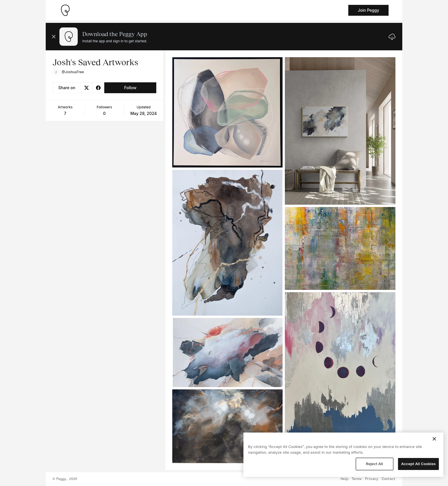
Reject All (374, 464)
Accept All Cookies (418, 464)
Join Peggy (368, 10)
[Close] (434, 439)
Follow (130, 88)
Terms (357, 479)
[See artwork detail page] (228, 112)
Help (344, 479)
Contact (389, 479)
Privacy (372, 479)
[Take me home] (65, 10)
